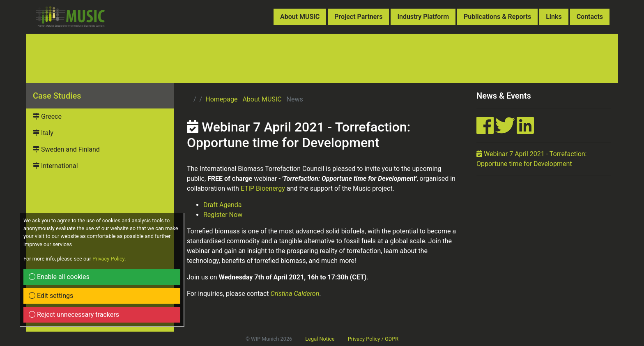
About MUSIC (300, 17)
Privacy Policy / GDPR (373, 339)
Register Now (223, 215)
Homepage (221, 99)
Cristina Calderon (295, 294)
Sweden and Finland (66, 149)
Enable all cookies (59, 277)
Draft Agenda (223, 205)
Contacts (590, 17)
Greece (47, 116)
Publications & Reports (497, 17)
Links (554, 17)
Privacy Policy (108, 259)
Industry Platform (423, 17)
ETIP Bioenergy (263, 188)
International (55, 166)
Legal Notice (320, 339)
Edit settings (51, 296)
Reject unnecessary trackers (74, 315)
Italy (43, 133)
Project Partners (358, 17)
